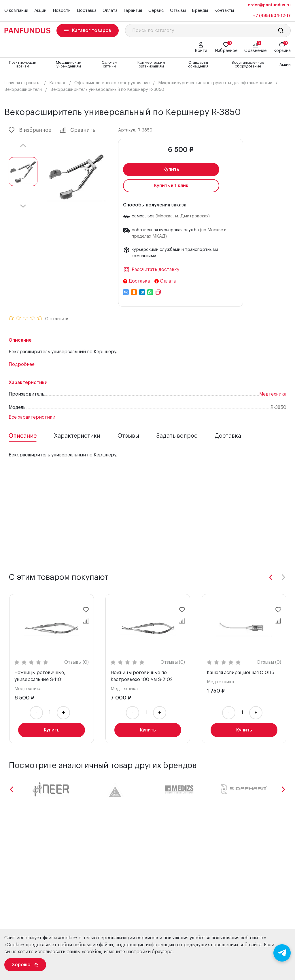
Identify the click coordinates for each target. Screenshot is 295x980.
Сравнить (78, 130)
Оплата (110, 11)
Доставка (87, 11)
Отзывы (178, 11)
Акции (40, 11)
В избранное (30, 130)
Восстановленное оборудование (248, 64)
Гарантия (133, 11)
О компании (16, 11)
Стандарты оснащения (198, 64)
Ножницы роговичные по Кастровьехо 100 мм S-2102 (142, 676)
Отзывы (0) (76, 662)
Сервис (156, 11)
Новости (62, 11)
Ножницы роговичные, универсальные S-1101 (40, 676)
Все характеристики (32, 417)
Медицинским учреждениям (69, 64)
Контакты (224, 11)
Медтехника (273, 394)
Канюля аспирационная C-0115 (241, 673)
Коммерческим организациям (151, 64)
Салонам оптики (109, 64)
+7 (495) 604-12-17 (272, 16)
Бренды (200, 11)
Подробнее (22, 364)
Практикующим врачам (23, 64)
